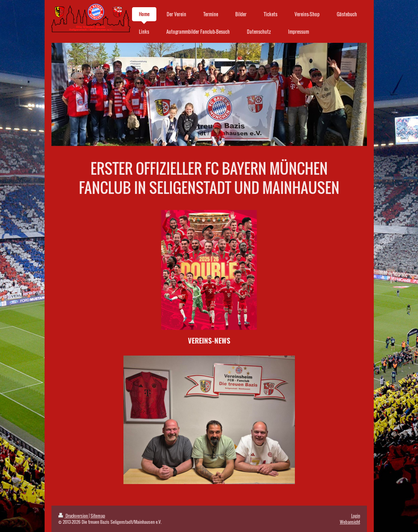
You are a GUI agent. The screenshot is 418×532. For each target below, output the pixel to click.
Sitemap (98, 516)
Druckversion (74, 516)
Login (356, 516)
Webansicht (350, 522)
